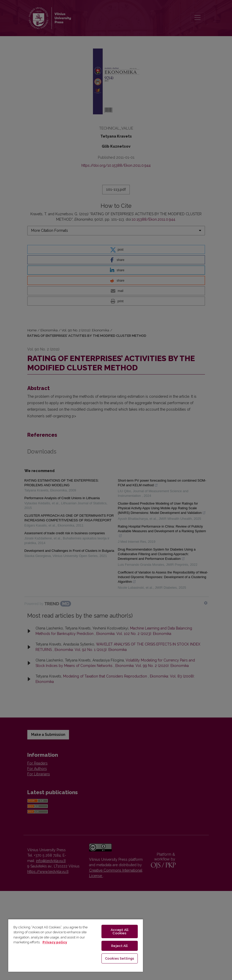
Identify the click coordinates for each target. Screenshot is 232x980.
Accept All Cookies (120, 931)
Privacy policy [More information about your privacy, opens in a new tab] (55, 942)
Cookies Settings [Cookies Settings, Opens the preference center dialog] (120, 958)
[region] (76, 945)
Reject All (119, 946)
